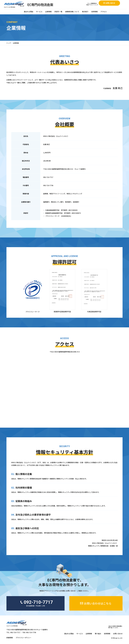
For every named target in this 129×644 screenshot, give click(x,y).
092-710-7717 (48, 177)
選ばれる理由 (29, 12)
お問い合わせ (118, 634)
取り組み (98, 634)
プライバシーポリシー (23, 638)
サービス (39, 12)
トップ (9, 43)
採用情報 (94, 12)
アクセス (104, 12)
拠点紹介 (85, 12)
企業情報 (48, 12)
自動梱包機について (72, 12)
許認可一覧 (58, 12)
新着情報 (10, 638)
